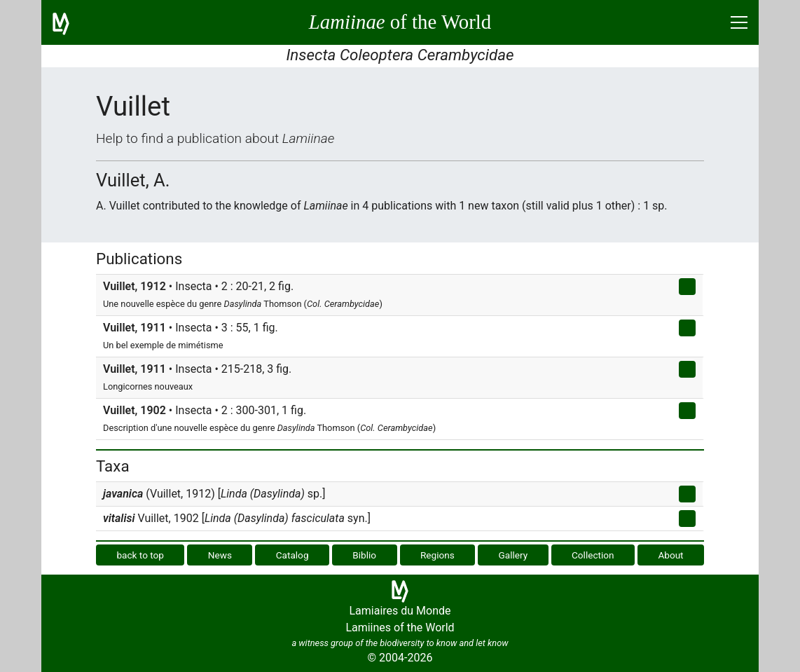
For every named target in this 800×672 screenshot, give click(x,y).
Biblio (364, 555)
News (220, 555)
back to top (140, 555)
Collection (593, 555)
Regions (437, 555)
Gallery (513, 555)
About (670, 555)
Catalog (292, 555)
